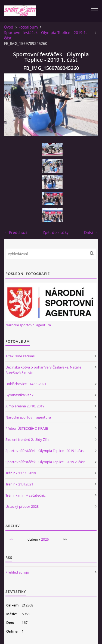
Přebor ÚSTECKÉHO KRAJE (27, 428)
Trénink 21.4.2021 (19, 484)
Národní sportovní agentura (28, 325)
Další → (91, 232)
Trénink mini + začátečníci (26, 495)
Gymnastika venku (21, 395)
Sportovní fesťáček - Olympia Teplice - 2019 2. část (45, 462)
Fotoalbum (28, 27)
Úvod (9, 27)
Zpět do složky (56, 232)
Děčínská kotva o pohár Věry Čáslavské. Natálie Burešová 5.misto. (43, 370)
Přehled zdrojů (17, 572)
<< (11, 539)
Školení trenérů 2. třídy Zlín (27, 439)
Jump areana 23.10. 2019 (25, 406)
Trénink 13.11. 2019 (21, 473)
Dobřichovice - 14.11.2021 (26, 384)
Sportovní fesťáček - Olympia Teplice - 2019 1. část (45, 35)
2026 (45, 539)
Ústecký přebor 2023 (22, 506)
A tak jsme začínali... (21, 356)
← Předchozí (16, 232)
